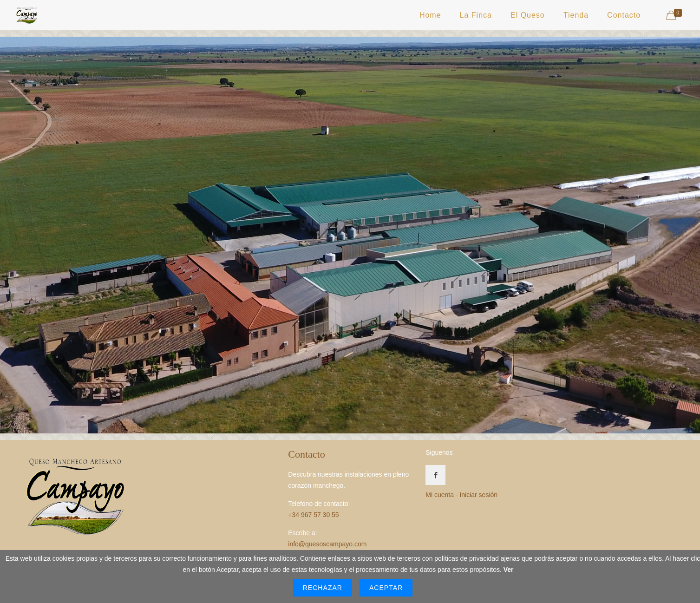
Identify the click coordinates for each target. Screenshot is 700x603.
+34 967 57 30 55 (313, 515)
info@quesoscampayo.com (327, 544)
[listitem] (183, 329)
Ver (509, 570)
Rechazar (323, 588)
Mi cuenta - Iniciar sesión (461, 495)
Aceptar (386, 588)
